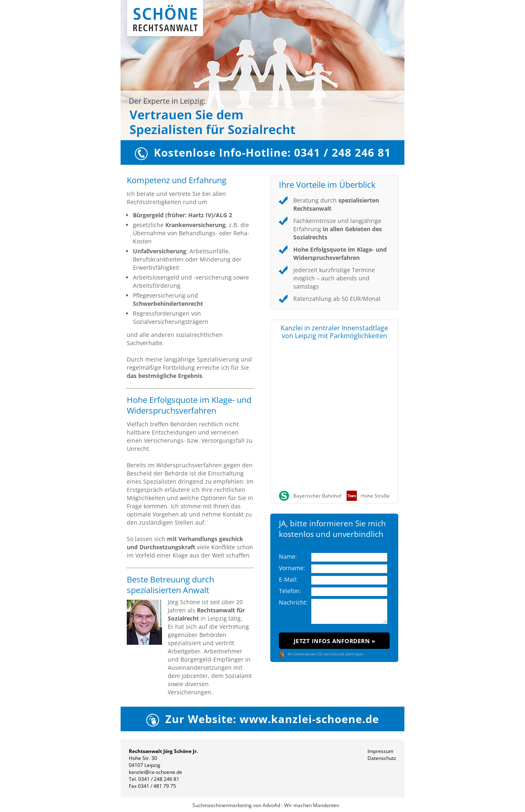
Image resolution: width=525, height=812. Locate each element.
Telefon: (290, 591)
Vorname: (292, 568)
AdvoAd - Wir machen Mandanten (301, 805)
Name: (288, 556)
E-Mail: (288, 579)
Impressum (380, 751)
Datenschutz (382, 758)
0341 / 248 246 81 (159, 779)
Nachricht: (293, 602)
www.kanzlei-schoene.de (309, 719)
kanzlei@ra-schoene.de (155, 772)
